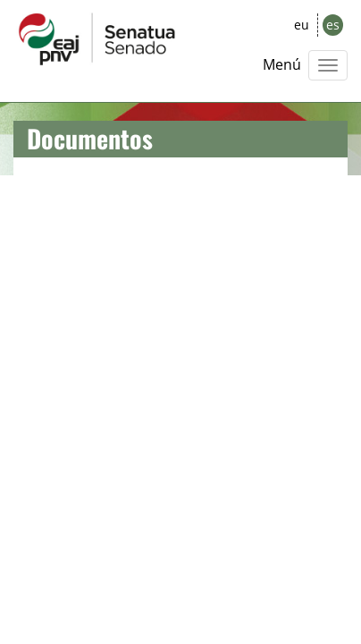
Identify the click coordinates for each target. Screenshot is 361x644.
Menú (282, 64)
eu (302, 25)
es (333, 25)
